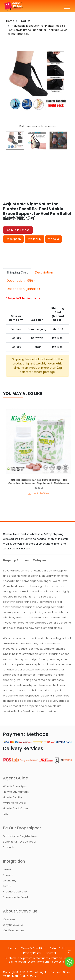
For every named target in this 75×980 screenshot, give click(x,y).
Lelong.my (10, 881)
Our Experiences (14, 930)
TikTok (7, 886)
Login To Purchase (18, 230)
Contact (51, 953)
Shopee (8, 875)
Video (53, 239)
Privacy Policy (32, 953)
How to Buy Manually (16, 792)
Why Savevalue (13, 925)
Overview (9, 919)
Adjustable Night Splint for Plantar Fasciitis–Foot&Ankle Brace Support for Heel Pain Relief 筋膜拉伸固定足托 (37, 30)
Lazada (8, 869)
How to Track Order (16, 808)
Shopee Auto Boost (15, 897)
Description (13, 239)
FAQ (6, 814)
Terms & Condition (33, 948)
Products (9, 847)
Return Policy (58, 948)
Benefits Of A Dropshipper (20, 842)
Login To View (40, 493)
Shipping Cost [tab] (17, 272)
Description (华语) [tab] (21, 281)
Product (24, 21)
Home (10, 21)
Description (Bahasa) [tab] (23, 289)
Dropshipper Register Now (20, 836)
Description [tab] (44, 272)
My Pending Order (15, 803)
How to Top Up (12, 797)
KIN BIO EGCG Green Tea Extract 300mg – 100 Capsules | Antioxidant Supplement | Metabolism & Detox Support (40, 483)
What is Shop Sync (15, 786)
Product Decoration (16, 892)
